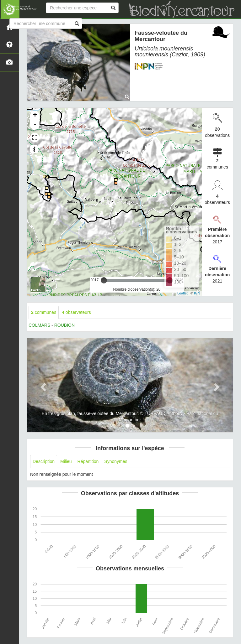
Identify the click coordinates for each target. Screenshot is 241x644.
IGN (197, 293)
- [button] (35, 125)
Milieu (66, 461)
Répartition (88, 461)
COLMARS (39, 325)
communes (44, 312)
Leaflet (182, 293)
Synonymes (116, 461)
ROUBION (64, 325)
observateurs (76, 312)
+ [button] (35, 116)
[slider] (104, 280)
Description (44, 461)
